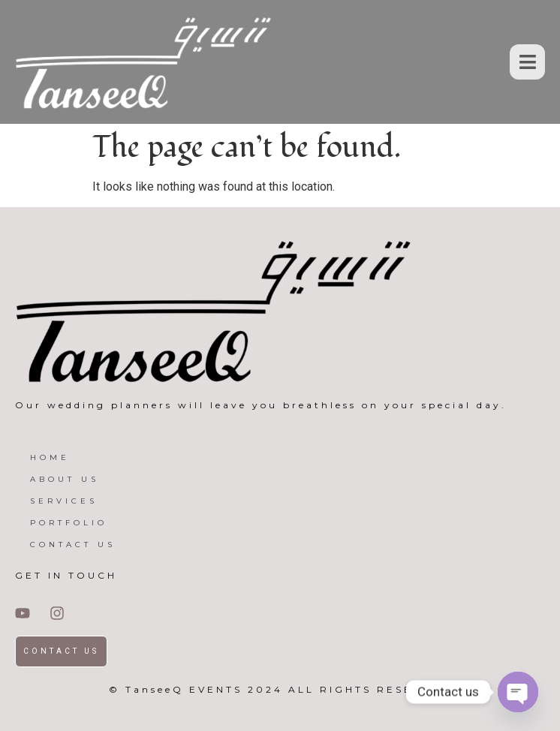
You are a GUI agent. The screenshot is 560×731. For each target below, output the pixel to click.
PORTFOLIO (69, 523)
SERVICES (64, 501)
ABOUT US (65, 479)
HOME (50, 457)
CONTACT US (73, 544)
